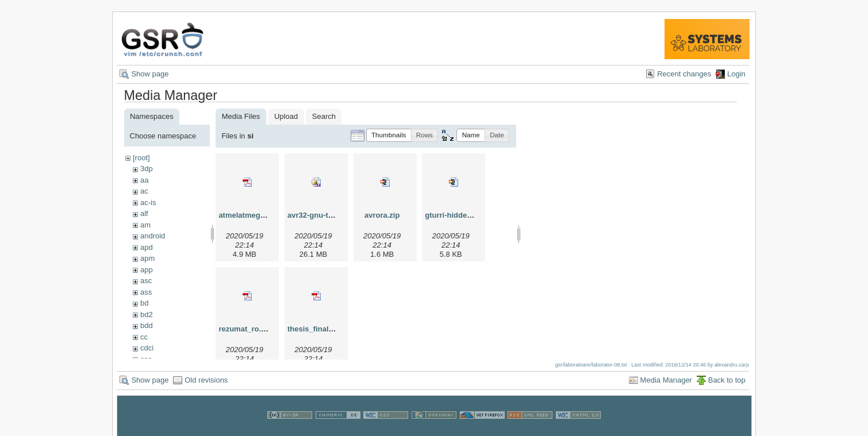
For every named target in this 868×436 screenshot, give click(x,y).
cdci (147, 348)
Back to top (727, 384)
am (145, 225)
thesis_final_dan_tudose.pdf (338, 329)
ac (144, 191)
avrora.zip (382, 215)
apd (147, 247)
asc (146, 281)
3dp (147, 169)
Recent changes (684, 74)
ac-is (148, 202)
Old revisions (206, 384)
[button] (389, 135)
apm (147, 258)
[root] (141, 158)
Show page (150, 74)
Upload (286, 116)
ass (146, 292)
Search (324, 116)
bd (144, 303)
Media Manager (666, 384)
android (153, 236)
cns (146, 359)
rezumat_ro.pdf (245, 329)
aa (144, 180)
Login (736, 74)
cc (144, 337)
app (147, 270)
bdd (147, 325)
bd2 (147, 315)
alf (144, 213)
